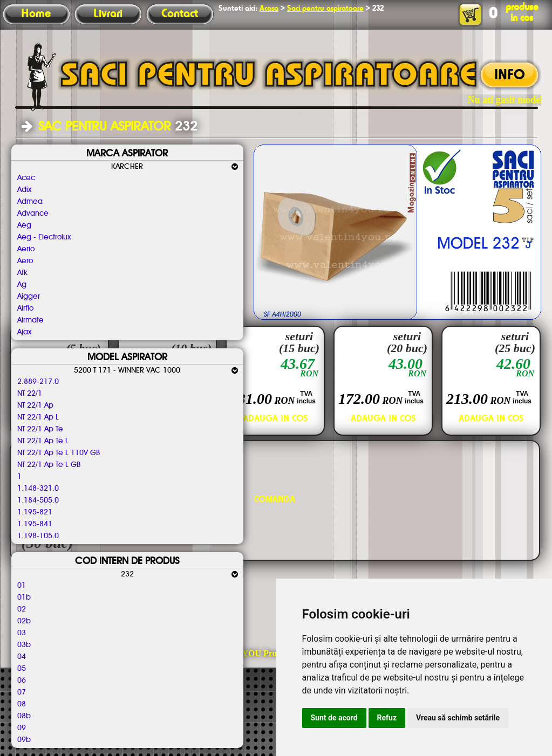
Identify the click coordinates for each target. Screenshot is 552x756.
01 (22, 586)
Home (36, 14)
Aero (25, 261)
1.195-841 (35, 524)
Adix (24, 190)
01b (24, 597)
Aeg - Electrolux (44, 237)
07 (22, 692)
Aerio (26, 249)
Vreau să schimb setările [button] (458, 718)
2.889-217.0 (38, 382)
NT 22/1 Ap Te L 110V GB (59, 453)
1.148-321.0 (38, 489)
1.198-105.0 (38, 536)
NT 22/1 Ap (35, 406)
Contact (180, 14)
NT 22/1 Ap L (38, 417)
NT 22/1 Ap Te (40, 429)
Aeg (24, 225)
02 (22, 609)
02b (24, 621)
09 (22, 728)
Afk (22, 273)
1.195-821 (35, 512)
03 (22, 633)
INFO (510, 75)
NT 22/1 (30, 394)
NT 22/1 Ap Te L (43, 441)
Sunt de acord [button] (334, 718)
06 (22, 681)
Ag (22, 285)
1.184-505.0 (38, 500)
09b (24, 740)
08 (22, 704)
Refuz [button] (387, 718)
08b (24, 716)
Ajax (24, 332)
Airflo (25, 308)
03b (24, 645)
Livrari (108, 14)
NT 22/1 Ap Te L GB (49, 465)
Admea (30, 202)
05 (22, 669)
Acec (26, 178)
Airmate (30, 320)
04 (22, 657)
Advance (33, 214)
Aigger (29, 297)
